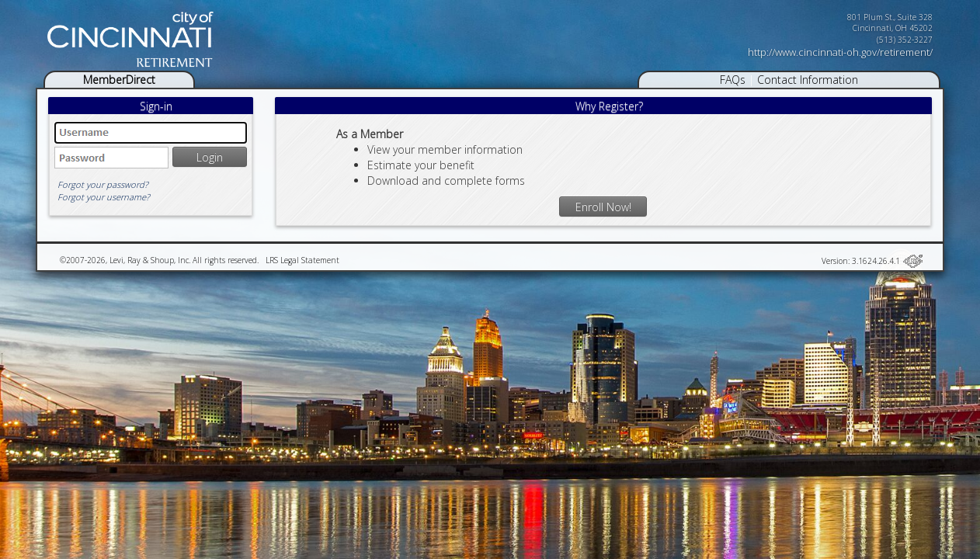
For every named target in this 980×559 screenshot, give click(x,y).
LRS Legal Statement (302, 260)
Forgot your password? (103, 184)
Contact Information (808, 80)
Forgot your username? (104, 197)
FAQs (733, 80)
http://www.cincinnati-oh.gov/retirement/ (840, 52)
